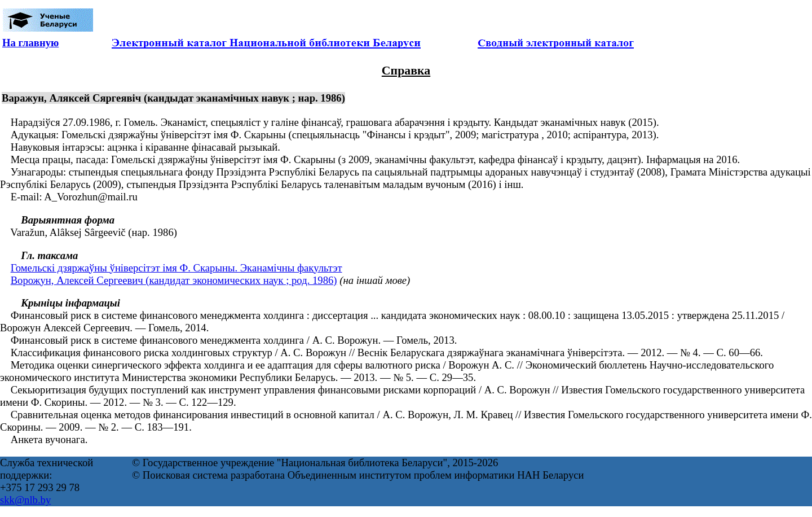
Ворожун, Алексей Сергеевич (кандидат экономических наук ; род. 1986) (174, 280)
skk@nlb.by (25, 500)
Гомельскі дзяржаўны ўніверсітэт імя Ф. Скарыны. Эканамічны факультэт (176, 268)
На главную (30, 43)
